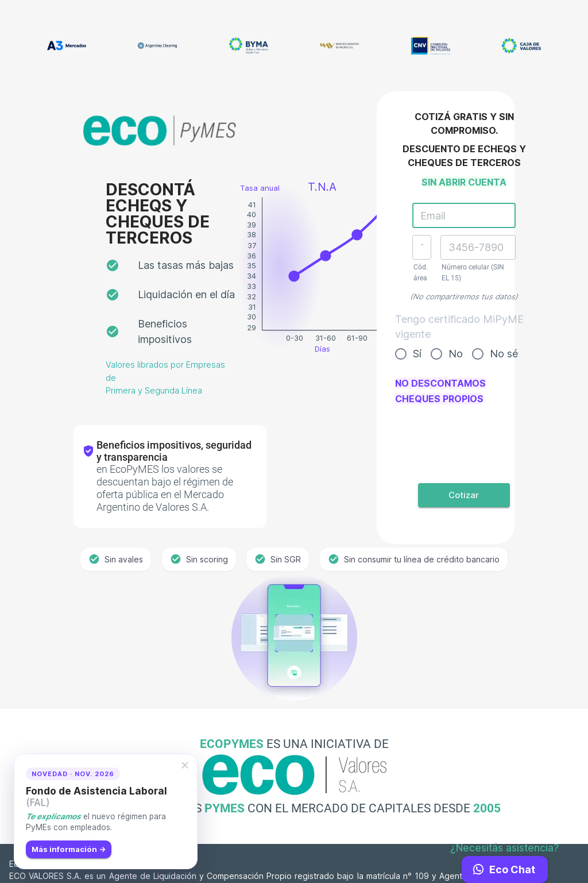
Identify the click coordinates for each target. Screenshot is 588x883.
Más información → (69, 849)
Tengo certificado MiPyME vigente (459, 327)
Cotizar (464, 495)
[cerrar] (185, 765)
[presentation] (464, 438)
